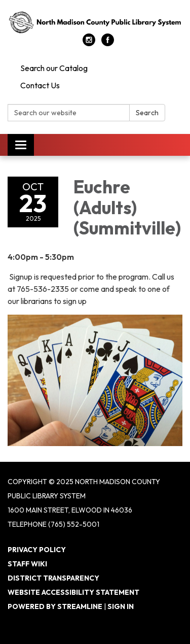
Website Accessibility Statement (73, 592)
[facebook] (108, 43)
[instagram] (89, 43)
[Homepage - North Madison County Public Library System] (95, 22)
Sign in (121, 606)
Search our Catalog (54, 68)
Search (147, 113)
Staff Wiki (27, 564)
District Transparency (53, 578)
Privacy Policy (37, 550)
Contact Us (40, 85)
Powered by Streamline (55, 606)
